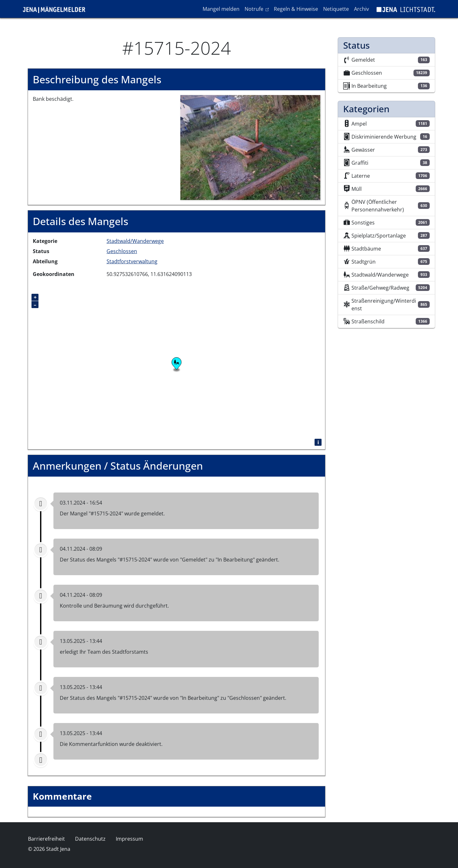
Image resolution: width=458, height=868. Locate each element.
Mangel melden (221, 9)
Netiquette (336, 9)
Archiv (361, 9)
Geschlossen (122, 251)
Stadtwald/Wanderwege (135, 241)
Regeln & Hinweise (296, 9)
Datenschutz (90, 839)
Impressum (129, 839)
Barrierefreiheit (46, 839)
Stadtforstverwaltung (132, 261)
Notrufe (258, 9)
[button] (250, 147)
